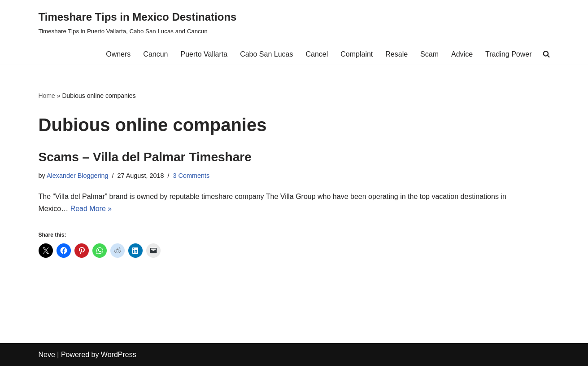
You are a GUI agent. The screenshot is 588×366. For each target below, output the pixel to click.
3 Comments (192, 176)
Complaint (357, 54)
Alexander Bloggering (78, 176)
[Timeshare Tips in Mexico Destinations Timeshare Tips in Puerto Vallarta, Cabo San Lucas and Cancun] (138, 22)
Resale (396, 54)
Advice (462, 54)
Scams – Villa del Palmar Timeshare (145, 157)
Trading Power (508, 54)
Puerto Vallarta (204, 54)
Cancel (317, 54)
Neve (47, 355)
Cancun (155, 54)
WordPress (119, 355)
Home (47, 96)
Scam (429, 54)
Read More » (91, 209)
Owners (118, 54)
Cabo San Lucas (266, 54)
